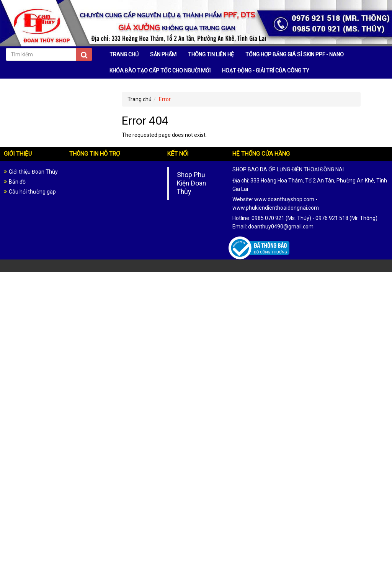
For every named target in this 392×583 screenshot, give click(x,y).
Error (165, 99)
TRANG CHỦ (124, 54)
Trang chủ (140, 99)
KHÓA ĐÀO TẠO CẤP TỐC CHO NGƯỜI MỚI (160, 71)
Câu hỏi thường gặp (32, 192)
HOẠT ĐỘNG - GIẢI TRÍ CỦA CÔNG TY (266, 71)
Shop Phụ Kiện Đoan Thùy (191, 183)
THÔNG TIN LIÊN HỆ (211, 54)
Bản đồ (17, 182)
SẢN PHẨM (163, 54)
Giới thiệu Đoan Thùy (33, 172)
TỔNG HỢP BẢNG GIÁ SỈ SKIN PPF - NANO (295, 54)
